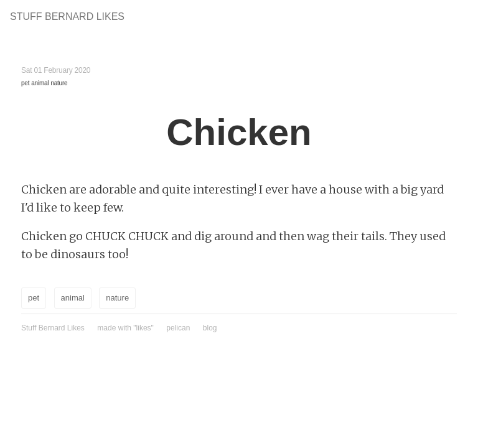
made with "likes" (125, 328)
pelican (178, 328)
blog (210, 328)
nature (59, 83)
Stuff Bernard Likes (67, 16)
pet (25, 83)
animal (40, 83)
